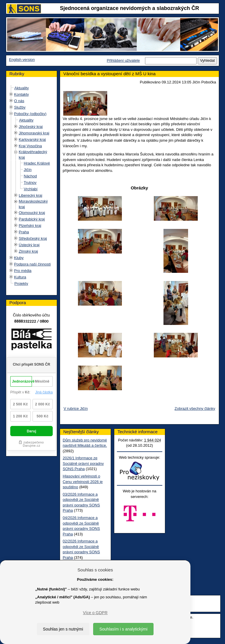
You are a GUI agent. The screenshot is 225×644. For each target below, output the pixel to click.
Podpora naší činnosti (32, 264)
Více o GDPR (95, 613)
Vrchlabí (31, 189)
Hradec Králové (37, 163)
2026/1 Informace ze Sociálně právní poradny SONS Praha (83, 463)
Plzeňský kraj (30, 226)
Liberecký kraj (30, 195)
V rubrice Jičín (76, 409)
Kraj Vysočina (30, 146)
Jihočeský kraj (31, 127)
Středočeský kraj (33, 238)
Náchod (30, 176)
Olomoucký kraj (32, 213)
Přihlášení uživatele (123, 60)
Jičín (28, 170)
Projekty (21, 284)
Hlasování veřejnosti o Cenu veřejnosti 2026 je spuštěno (83, 482)
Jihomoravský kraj (34, 133)
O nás (19, 101)
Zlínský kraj (28, 251)
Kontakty (22, 94)
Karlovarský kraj (32, 139)
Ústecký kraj (29, 245)
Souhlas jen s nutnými (63, 629)
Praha (24, 232)
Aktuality (22, 88)
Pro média (23, 271)
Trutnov (30, 183)
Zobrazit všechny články (195, 409)
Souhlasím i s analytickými (123, 629)
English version (22, 60)
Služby (20, 107)
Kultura (20, 277)
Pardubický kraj (32, 219)
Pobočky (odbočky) (30, 114)
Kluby (19, 258)
